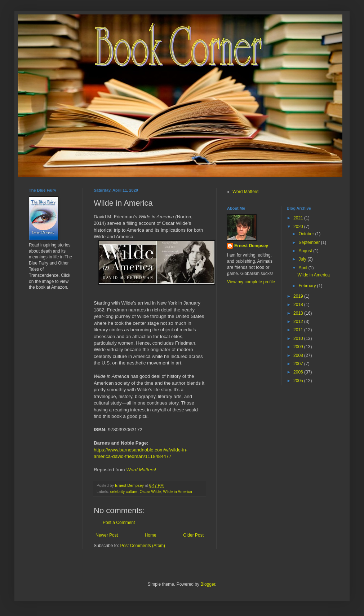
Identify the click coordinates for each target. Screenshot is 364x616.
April (303, 268)
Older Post (193, 535)
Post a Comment (119, 523)
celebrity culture (124, 492)
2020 (299, 227)
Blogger (208, 584)
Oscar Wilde (150, 492)
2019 (299, 296)
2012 (299, 322)
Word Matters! (141, 470)
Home (151, 535)
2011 (299, 330)
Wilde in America (177, 492)
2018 (299, 305)
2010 (299, 338)
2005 (299, 381)
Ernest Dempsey (251, 246)
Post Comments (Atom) (143, 546)
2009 (299, 347)
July (303, 259)
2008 (299, 355)
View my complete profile (251, 282)
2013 (299, 313)
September (310, 243)
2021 (299, 218)
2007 (299, 364)
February (308, 286)
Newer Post (107, 535)
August (306, 251)
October (307, 234)
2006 (299, 372)
